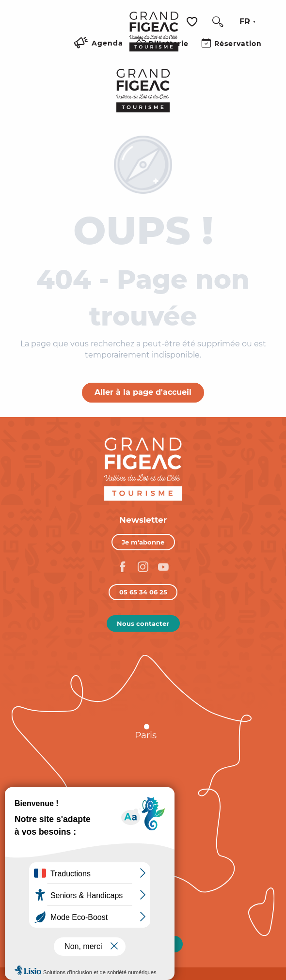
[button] (218, 22)
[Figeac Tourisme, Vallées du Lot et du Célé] (143, 91)
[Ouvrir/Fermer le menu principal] (110, 55)
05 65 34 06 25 (143, 592)
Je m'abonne (143, 542)
